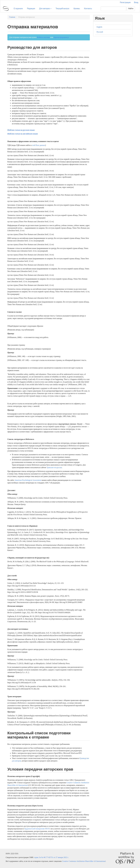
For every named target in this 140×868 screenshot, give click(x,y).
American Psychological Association (28, 480)
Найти (131, 8)
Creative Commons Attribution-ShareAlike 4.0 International (84, 861)
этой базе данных (39, 145)
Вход (136, 2)
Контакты (88, 8)
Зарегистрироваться (61, 37)
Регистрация (125, 2)
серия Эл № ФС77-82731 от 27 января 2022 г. (51, 857)
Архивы (77, 8)
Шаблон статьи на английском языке (23, 134)
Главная (12, 17)
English (99, 27)
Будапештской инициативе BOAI (37, 829)
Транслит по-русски (54, 467)
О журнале (18, 8)
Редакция (31, 8)
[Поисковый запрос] (113, 9)
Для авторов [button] (45, 8)
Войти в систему (43, 37)
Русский (100, 32)
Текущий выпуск (62, 8)
